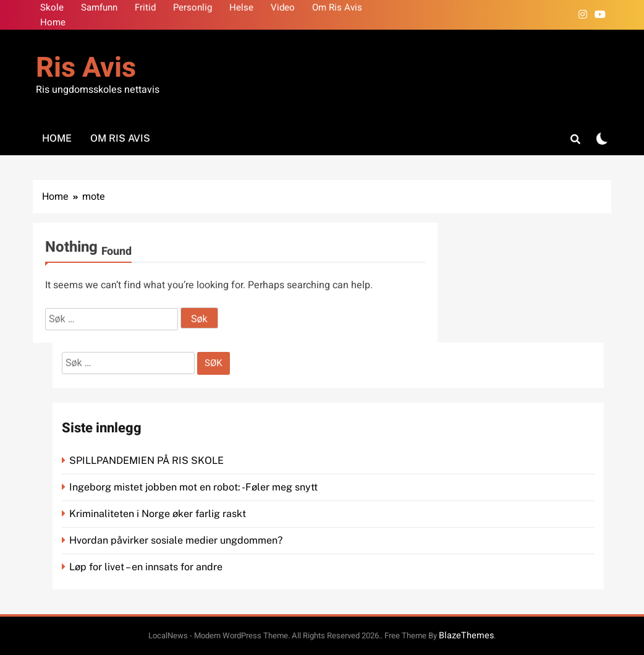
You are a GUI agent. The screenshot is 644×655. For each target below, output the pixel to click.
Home (53, 22)
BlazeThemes (466, 636)
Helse (241, 7)
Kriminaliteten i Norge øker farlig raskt (159, 514)
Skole (52, 7)
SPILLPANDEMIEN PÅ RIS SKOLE (148, 460)
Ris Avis (86, 68)
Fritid (145, 7)
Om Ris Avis (337, 7)
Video (283, 7)
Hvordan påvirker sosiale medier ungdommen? (176, 540)
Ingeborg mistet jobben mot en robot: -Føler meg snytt (195, 487)
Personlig (193, 7)
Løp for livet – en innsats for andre (146, 567)
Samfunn (99, 7)
